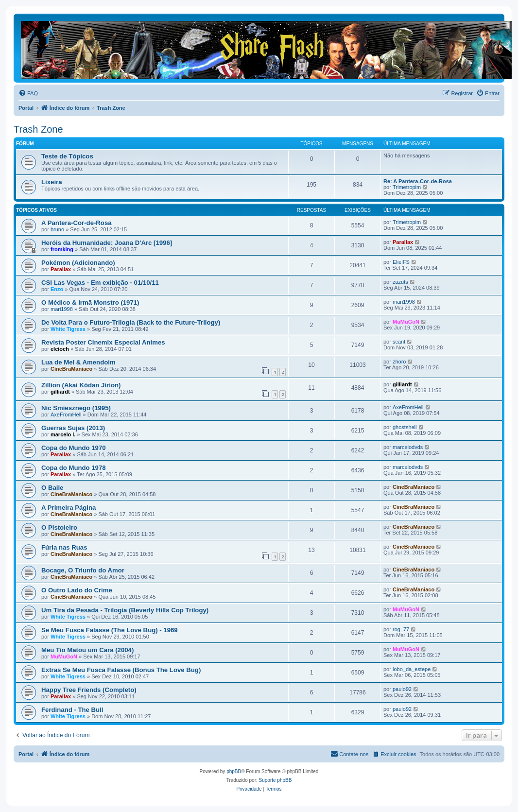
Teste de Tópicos (67, 156)
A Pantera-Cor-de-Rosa (77, 223)
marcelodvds (408, 447)
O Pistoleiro (59, 527)
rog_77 (401, 629)
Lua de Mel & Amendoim (78, 362)
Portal (26, 108)
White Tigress (68, 329)
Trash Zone (38, 129)
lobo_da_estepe (412, 669)
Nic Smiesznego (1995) (76, 408)
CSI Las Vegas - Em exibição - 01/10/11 (100, 283)
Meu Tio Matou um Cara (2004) (87, 650)
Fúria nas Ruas (64, 547)
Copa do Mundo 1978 (74, 468)
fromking (62, 249)
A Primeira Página (69, 508)
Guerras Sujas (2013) (73, 428)
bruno (57, 229)
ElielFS (401, 262)
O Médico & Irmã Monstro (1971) (90, 302)
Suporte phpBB (276, 780)
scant (399, 342)
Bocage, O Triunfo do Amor (83, 570)
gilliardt (60, 392)
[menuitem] (28, 93)
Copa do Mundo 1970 (74, 448)
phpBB (234, 771)
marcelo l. (63, 434)
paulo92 (402, 689)
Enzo (57, 289)
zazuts (400, 282)
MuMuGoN (406, 322)
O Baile (52, 488)
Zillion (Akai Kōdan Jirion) (81, 385)
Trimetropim (407, 187)
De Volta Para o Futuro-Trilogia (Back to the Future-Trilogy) (131, 322)
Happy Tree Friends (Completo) (89, 690)
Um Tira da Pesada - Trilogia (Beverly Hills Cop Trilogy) (125, 610)
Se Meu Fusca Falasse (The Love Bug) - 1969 (110, 630)
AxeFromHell (66, 415)
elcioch (60, 349)
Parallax (403, 242)
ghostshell (405, 427)
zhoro (399, 362)
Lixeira (52, 182)
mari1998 (62, 309)
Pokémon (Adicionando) (78, 263)
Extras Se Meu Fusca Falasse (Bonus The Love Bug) (121, 670)
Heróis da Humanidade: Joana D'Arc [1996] (107, 243)
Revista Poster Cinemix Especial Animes (103, 342)
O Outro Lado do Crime (77, 590)
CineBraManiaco (71, 369)
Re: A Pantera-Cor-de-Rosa (418, 181)
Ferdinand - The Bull (72, 710)
